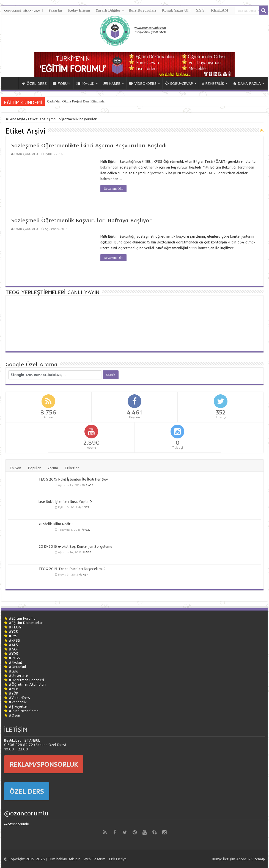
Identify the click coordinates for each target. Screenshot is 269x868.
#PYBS (14, 658)
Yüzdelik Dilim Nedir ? (56, 524)
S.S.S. (201, 10)
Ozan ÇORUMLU (26, 154)
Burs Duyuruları (142, 10)
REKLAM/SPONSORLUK (44, 764)
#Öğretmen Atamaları (27, 684)
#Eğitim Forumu (22, 618)
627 (88, 530)
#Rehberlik (18, 702)
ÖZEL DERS (34, 83)
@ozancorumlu (26, 813)
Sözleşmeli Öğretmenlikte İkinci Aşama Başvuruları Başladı (89, 145)
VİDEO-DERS (143, 83)
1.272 (86, 507)
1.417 (89, 485)
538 (89, 552)
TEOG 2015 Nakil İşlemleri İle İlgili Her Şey (73, 479)
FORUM (62, 83)
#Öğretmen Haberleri (26, 680)
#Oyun (14, 715)
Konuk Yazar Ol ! (176, 10)
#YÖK (13, 693)
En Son (16, 468)
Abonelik (243, 859)
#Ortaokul (17, 667)
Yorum (53, 468)
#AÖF (14, 649)
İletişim (229, 859)
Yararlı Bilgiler (108, 10)
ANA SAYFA (11, 83)
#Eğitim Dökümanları (26, 623)
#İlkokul (15, 662)
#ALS (13, 645)
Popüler (34, 468)
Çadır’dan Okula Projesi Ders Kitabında (76, 101)
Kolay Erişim (79, 10)
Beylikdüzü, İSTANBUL (22, 740)
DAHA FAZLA (247, 83)
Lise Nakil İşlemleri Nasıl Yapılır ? (65, 501)
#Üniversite (18, 676)
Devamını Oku (113, 189)
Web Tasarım (94, 859)
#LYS (13, 636)
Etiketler (72, 468)
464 (86, 575)
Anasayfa (15, 119)
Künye (217, 859)
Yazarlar (55, 10)
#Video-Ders (19, 698)
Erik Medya (118, 859)
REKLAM (220, 10)
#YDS (13, 653)
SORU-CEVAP (179, 83)
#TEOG (15, 627)
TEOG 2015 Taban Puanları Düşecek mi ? (72, 569)
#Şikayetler (18, 706)
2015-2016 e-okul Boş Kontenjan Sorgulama (75, 546)
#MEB (14, 689)
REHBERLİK (213, 83)
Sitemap (258, 859)
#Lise (13, 671)
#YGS (13, 631)
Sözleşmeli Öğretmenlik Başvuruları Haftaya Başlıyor (81, 220)
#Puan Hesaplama (24, 711)
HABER (112, 83)
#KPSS (14, 640)
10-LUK (85, 83)
